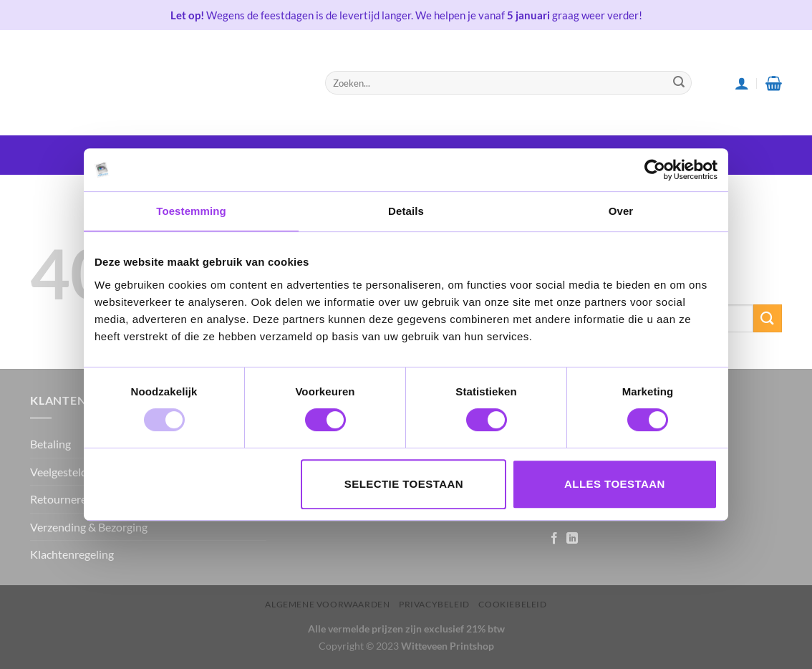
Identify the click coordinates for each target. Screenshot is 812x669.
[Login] (742, 83)
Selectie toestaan (404, 484)
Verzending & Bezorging (89, 527)
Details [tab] (406, 211)
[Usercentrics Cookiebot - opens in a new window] (655, 170)
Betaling (50, 444)
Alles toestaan (615, 484)
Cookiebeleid (512, 604)
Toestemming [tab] (191, 211)
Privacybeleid (434, 604)
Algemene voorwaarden (327, 604)
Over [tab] (621, 211)
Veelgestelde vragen (79, 472)
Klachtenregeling (72, 554)
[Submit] (679, 83)
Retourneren (62, 499)
